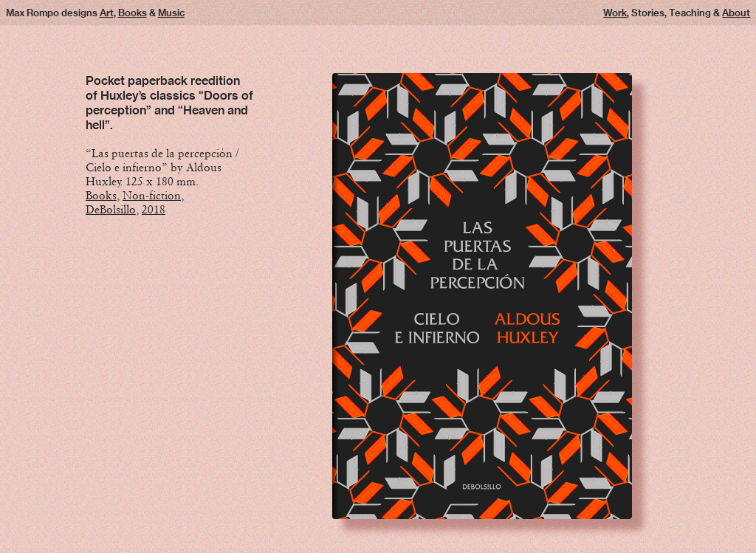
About (736, 13)
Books (133, 13)
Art (107, 13)
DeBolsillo (111, 209)
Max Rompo (32, 13)
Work (615, 13)
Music (171, 13)
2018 (154, 209)
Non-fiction (152, 195)
